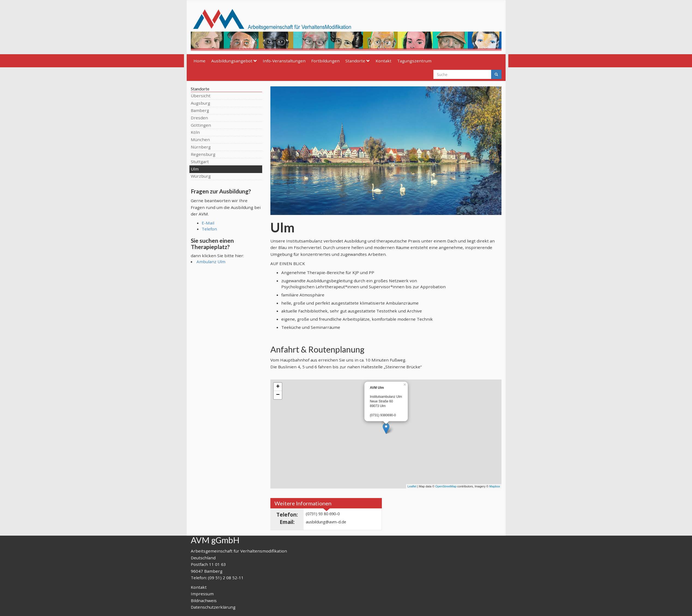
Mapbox (495, 486)
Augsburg (200, 103)
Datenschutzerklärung (213, 607)
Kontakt (383, 61)
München (200, 139)
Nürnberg (201, 147)
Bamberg (200, 110)
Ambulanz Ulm (211, 262)
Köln (195, 132)
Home (200, 61)
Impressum (202, 594)
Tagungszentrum (414, 61)
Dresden (199, 118)
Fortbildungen (325, 61)
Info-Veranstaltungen (284, 61)
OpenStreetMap (446, 486)
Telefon (209, 229)
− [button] (278, 395)
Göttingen (201, 125)
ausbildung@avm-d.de (326, 522)
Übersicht (201, 96)
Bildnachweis (204, 600)
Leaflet (412, 486)
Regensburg (203, 154)
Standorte (358, 61)
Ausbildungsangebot (234, 61)
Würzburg (201, 176)
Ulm (195, 169)
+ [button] (278, 387)
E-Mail (208, 223)
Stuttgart (200, 162)
